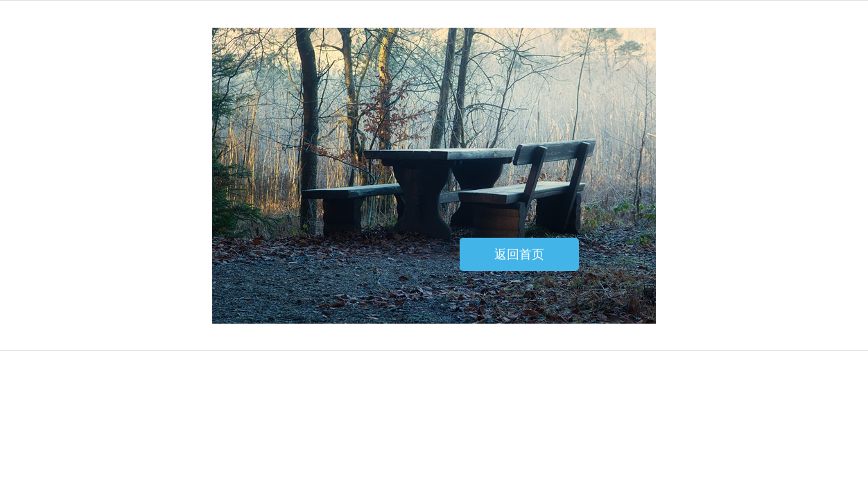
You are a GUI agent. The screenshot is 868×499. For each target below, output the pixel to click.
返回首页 (519, 254)
